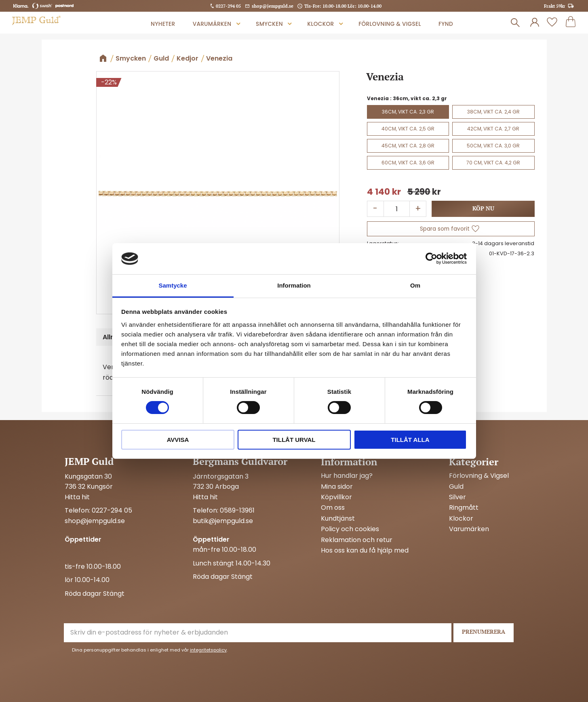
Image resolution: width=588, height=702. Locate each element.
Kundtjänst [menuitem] (338, 519)
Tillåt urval (294, 440)
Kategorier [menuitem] (474, 462)
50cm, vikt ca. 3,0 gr (493, 146)
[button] (552, 23)
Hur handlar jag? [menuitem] (347, 476)
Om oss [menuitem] (333, 508)
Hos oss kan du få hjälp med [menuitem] (365, 551)
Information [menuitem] (349, 462)
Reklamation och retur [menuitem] (357, 540)
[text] (384, 192)
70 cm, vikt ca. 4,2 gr (493, 163)
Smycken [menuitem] (269, 24)
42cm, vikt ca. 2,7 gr (493, 129)
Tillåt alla (410, 440)
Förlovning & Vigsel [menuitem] (390, 24)
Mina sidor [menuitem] (337, 487)
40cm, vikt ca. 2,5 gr (408, 129)
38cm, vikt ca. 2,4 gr (493, 112)
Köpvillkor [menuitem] (336, 497)
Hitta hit (77, 497)
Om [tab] (415, 285)
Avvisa (178, 440)
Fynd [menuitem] (446, 24)
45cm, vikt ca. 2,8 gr (408, 146)
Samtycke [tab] (173, 285)
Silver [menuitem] (457, 497)
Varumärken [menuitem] (212, 24)
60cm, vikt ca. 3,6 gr (408, 163)
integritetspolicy (208, 650)
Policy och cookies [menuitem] (350, 529)
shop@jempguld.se (273, 6)
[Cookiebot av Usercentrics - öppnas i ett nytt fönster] (431, 259)
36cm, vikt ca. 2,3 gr (408, 112)
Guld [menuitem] (456, 487)
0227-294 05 (228, 6)
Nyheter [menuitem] (163, 24)
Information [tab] (294, 285)
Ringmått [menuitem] (464, 508)
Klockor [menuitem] (321, 24)
